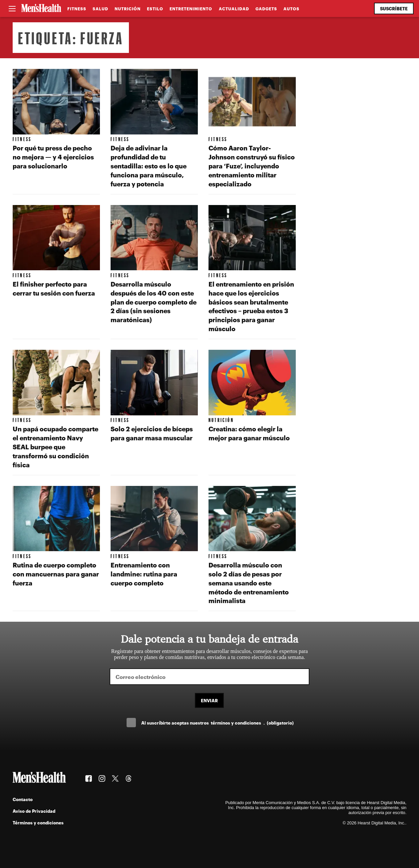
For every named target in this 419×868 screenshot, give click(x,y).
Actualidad (234, 9)
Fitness (77, 9)
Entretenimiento (191, 9)
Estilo (155, 9)
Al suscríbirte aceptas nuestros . (217, 723)
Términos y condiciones (38, 823)
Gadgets (266, 9)
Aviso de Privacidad (34, 811)
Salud (100, 9)
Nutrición (128, 9)
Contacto (23, 799)
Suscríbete (394, 8)
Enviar (209, 700)
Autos (291, 9)
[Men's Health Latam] (41, 9)
